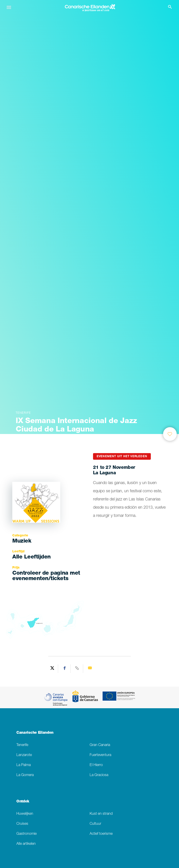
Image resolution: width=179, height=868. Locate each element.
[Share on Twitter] (52, 669)
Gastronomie (26, 834)
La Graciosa (99, 775)
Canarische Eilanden (35, 733)
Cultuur (95, 824)
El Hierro (96, 765)
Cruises (22, 824)
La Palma (24, 765)
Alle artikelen (26, 844)
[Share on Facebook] (65, 669)
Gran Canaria (100, 745)
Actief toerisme (101, 834)
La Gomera (25, 775)
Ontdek (23, 802)
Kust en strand (101, 814)
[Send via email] (90, 669)
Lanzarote (24, 755)
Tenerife (22, 745)
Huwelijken (25, 814)
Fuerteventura (100, 755)
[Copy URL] (77, 669)
